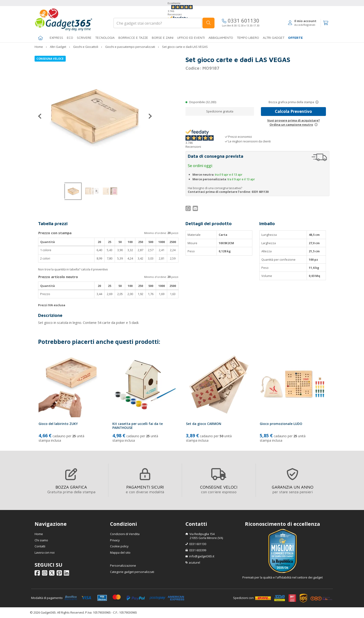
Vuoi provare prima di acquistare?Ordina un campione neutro (294, 122)
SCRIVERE (84, 38)
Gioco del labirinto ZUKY (58, 424)
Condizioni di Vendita (125, 534)
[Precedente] (42, 116)
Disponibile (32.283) (203, 102)
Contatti (40, 546)
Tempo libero (248, 38)
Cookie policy (119, 546)
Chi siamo (41, 540)
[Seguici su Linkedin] (67, 574)
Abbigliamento (221, 38)
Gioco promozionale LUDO (281, 424)
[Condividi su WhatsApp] (189, 209)
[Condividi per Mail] (196, 209)
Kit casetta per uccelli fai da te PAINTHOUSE (138, 426)
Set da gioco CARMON (204, 424)
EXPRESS (56, 38)
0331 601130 (241, 21)
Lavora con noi (45, 552)
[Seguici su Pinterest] (60, 574)
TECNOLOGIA (105, 38)
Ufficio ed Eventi (191, 38)
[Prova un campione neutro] (316, 125)
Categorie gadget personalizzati (132, 572)
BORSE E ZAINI (163, 38)
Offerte (295, 38)
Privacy (115, 540)
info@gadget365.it (202, 556)
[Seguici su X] (53, 574)
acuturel (194, 562)
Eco (70, 38)
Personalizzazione (123, 565)
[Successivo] (148, 116)
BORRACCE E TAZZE (133, 38)
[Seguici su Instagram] (45, 574)
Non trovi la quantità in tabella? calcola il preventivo (73, 269)
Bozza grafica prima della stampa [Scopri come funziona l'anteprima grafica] (291, 102)
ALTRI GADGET (274, 38)
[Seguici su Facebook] (38, 574)
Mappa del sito (120, 552)
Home (39, 534)
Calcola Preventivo (293, 111)
